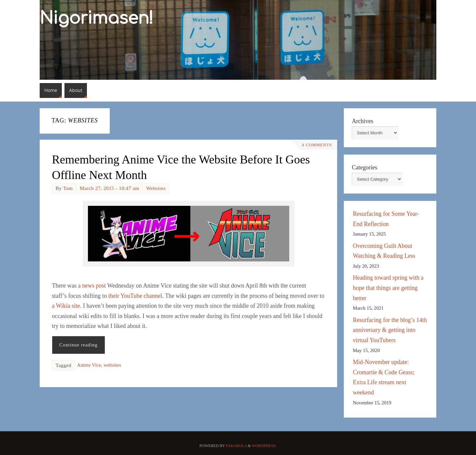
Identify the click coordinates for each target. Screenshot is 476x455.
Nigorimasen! (97, 19)
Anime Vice (89, 365)
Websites (156, 188)
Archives (362, 121)
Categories (364, 167)
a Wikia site (66, 306)
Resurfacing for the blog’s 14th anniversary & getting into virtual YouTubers (390, 330)
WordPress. (264, 446)
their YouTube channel (135, 296)
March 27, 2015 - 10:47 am (109, 188)
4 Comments (317, 145)
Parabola (237, 446)
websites (112, 365)
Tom (68, 188)
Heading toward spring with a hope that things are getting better (388, 288)
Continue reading (79, 345)
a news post (92, 286)
